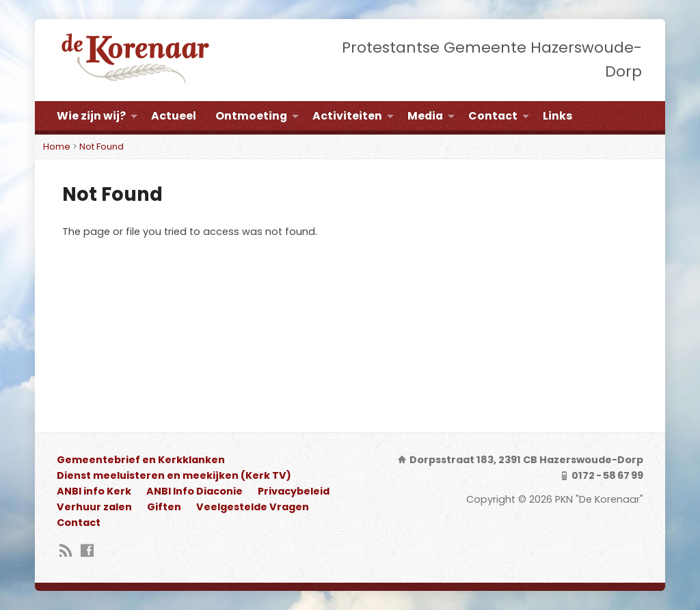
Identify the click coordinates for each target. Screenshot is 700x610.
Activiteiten (347, 116)
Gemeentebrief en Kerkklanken (141, 460)
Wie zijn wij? (91, 116)
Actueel (174, 116)
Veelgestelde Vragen (253, 507)
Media (425, 116)
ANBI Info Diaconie (194, 491)
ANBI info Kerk (94, 491)
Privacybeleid (294, 491)
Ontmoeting (251, 116)
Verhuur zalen (94, 507)
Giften (164, 507)
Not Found (102, 147)
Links (557, 116)
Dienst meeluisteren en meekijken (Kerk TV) (174, 475)
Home (57, 147)
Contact (493, 116)
